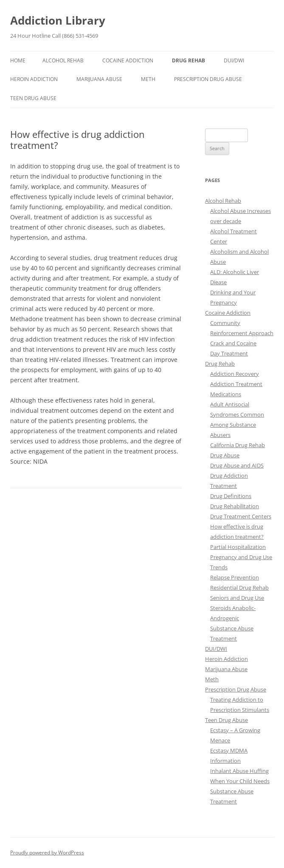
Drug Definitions (231, 496)
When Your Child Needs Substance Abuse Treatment (240, 791)
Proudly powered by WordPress (47, 853)
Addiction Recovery (235, 374)
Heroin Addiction (34, 79)
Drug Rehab (188, 60)
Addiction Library (58, 20)
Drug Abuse (225, 455)
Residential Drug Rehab (239, 588)
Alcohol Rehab (63, 60)
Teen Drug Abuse (33, 98)
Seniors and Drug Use (237, 598)
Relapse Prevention (235, 577)
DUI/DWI (234, 60)
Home (18, 60)
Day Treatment (229, 353)
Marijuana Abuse (99, 79)
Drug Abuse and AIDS (237, 465)
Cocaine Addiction (128, 60)
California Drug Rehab (238, 445)
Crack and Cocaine (233, 343)
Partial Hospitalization (238, 547)
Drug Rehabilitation (235, 506)
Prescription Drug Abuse (208, 79)
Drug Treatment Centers (241, 516)
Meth (148, 79)
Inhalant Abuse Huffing (239, 771)
